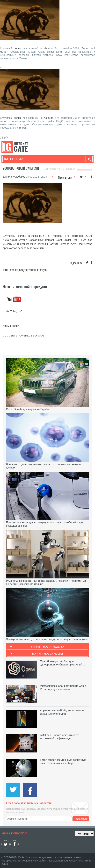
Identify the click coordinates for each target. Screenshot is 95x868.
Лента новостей (53, 169)
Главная (71, 169)
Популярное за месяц (47, 654)
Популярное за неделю (47, 647)
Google (14, 270)
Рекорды (42, 270)
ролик (17, 48)
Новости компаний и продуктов (26, 286)
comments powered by (24, 336)
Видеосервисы (28, 270)
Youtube (49, 48)
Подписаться (81, 819)
